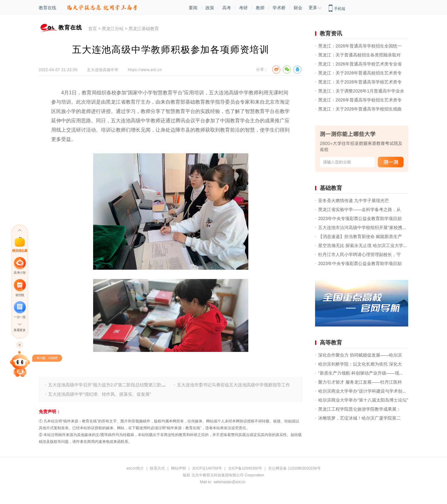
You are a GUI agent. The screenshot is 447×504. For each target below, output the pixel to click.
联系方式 (157, 468)
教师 (260, 8)
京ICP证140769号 (207, 468)
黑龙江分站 (113, 29)
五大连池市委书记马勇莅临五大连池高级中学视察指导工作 (233, 385)
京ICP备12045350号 (245, 468)
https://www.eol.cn (145, 70)
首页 (93, 29)
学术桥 (279, 8)
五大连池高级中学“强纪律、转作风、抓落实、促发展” (99, 394)
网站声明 (178, 468)
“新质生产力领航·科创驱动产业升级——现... (360, 373)
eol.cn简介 (135, 468)
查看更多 (20, 330)
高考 (227, 8)
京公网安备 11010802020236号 (294, 468)
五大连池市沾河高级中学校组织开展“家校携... (362, 227)
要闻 (193, 8)
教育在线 (47, 8)
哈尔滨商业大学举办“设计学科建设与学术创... (362, 391)
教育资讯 (331, 34)
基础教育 (331, 188)
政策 (210, 8)
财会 (298, 8)
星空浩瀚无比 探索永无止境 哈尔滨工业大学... (362, 245)
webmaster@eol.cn (230, 482)
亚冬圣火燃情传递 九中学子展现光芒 (354, 200)
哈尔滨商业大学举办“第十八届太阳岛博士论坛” (363, 400)
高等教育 (331, 343)
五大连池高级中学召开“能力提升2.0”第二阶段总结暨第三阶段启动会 (113, 385)
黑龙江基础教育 (144, 29)
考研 (243, 8)
